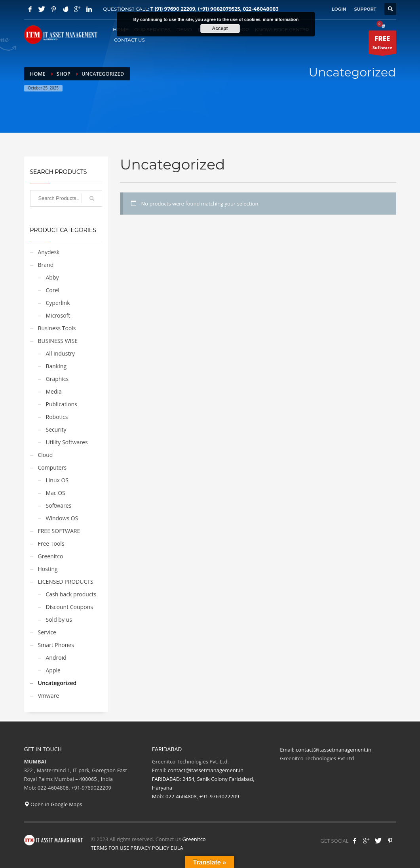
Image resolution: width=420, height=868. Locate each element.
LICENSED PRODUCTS (66, 582)
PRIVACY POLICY (150, 848)
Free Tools (51, 543)
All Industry (61, 353)
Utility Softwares (67, 442)
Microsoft (58, 315)
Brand (46, 265)
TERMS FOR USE (110, 848)
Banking (56, 366)
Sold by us (59, 620)
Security (56, 429)
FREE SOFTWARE (59, 531)
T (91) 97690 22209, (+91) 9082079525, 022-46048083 (215, 9)
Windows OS (62, 518)
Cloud (46, 455)
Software (382, 44)
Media (54, 391)
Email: (288, 750)
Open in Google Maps (53, 804)
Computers (52, 467)
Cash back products (71, 594)
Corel (53, 290)
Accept (220, 29)
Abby (52, 277)
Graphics (57, 379)
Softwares (59, 505)
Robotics (57, 417)
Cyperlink (58, 303)
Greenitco (51, 556)
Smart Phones (56, 645)
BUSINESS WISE (58, 341)
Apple (53, 670)
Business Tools (57, 328)
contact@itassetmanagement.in (334, 750)
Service (47, 632)
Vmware (49, 696)
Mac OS (56, 493)
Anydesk (49, 252)
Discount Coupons (69, 607)
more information (281, 19)
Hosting (48, 569)
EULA (177, 848)
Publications (62, 404)
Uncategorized (57, 683)
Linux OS (57, 480)
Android (56, 658)
